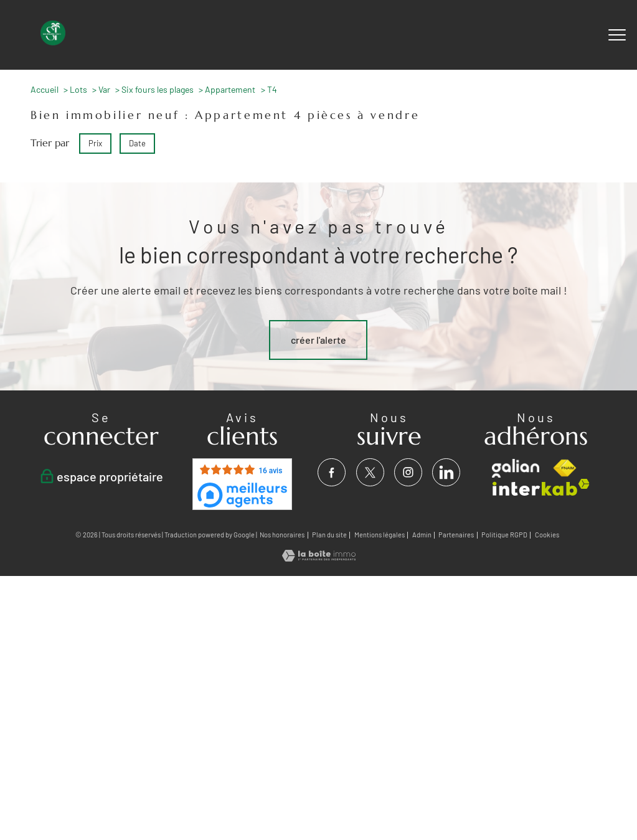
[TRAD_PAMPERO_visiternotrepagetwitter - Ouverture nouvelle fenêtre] (370, 472)
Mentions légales (380, 535)
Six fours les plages (158, 89)
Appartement (230, 89)
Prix (95, 143)
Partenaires (456, 535)
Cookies (547, 535)
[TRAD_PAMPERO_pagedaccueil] (53, 41)
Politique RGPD (504, 535)
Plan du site (329, 535)
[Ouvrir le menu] (617, 35)
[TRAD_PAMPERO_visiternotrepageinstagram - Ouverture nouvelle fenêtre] (408, 472)
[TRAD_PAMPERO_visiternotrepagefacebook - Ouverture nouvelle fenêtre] (332, 472)
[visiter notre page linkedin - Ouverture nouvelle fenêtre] (446, 472)
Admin (422, 535)
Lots (78, 89)
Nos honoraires (282, 535)
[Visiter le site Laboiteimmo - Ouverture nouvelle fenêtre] (319, 558)
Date (137, 143)
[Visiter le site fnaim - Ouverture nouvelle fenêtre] (565, 468)
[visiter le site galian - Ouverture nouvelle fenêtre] (515, 468)
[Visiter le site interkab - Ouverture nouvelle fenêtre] (541, 487)
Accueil (45, 89)
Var (104, 89)
